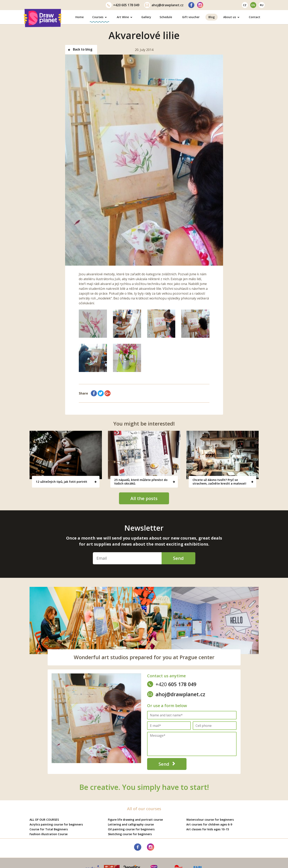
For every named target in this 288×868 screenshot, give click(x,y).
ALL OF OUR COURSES (44, 820)
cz (245, 5)
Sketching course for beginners (130, 834)
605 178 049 (122, 5)
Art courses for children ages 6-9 (209, 824)
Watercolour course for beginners (210, 820)
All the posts (144, 498)
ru (262, 5)
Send (178, 558)
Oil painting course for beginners (131, 829)
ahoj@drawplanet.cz (164, 5)
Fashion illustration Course (49, 834)
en (253, 5)
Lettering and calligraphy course (131, 824)
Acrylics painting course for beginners (56, 824)
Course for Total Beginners (49, 829)
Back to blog (80, 50)
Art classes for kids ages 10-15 (208, 829)
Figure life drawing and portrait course (135, 820)
